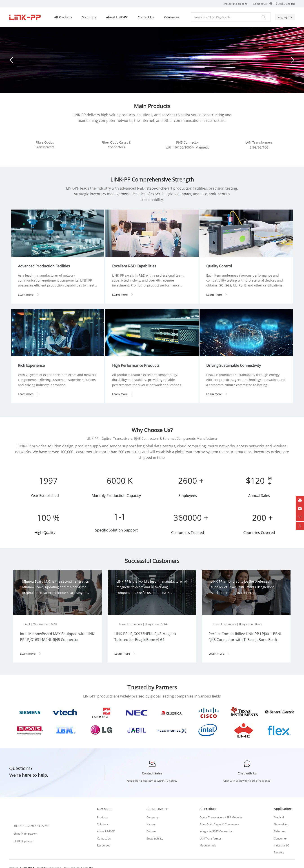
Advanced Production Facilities (46, 260)
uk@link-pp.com (24, 833)
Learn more (30, 289)
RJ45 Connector (188, 142)
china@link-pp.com (235, 4)
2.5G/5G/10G (259, 147)
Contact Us (260, 4)
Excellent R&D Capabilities (136, 260)
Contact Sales (152, 765)
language (282, 17)
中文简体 (278, 4)
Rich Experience (33, 357)
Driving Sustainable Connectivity (236, 357)
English (290, 4)
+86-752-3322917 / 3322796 (31, 818)
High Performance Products (138, 357)
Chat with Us (247, 765)
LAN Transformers (259, 142)
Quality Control (221, 260)
